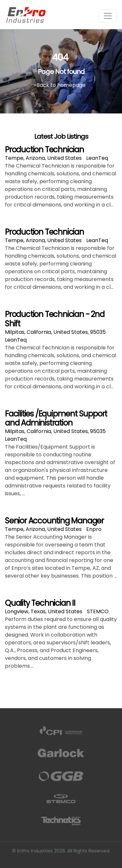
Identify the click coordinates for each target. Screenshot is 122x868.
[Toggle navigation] (108, 16)
